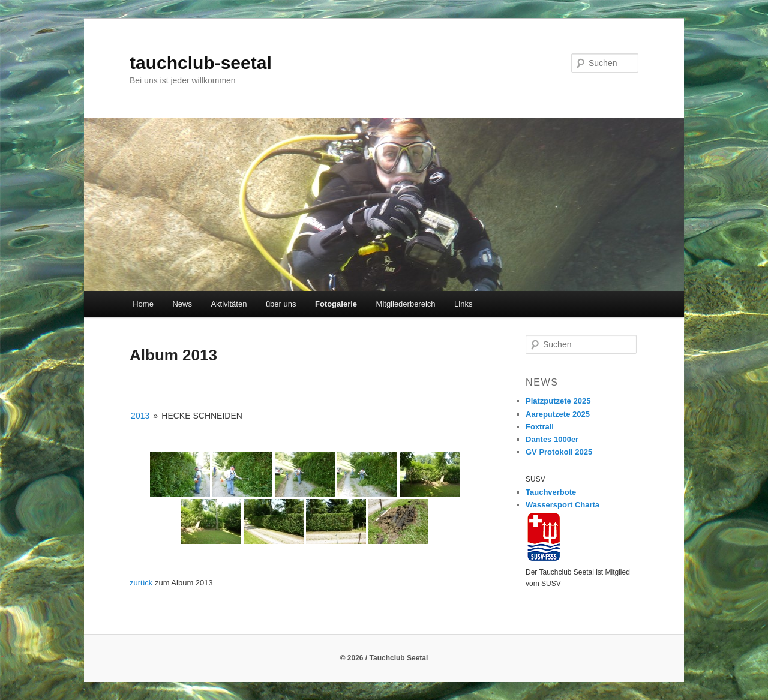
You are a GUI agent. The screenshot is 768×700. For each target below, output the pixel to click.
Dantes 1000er (552, 439)
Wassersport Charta (562, 505)
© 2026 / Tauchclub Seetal (384, 658)
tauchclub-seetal (201, 63)
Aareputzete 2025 (558, 414)
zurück (141, 583)
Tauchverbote (551, 492)
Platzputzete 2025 (558, 401)
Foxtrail (540, 427)
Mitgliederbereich (406, 304)
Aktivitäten (229, 304)
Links (463, 304)
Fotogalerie (336, 304)
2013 (140, 416)
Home (143, 304)
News (182, 304)
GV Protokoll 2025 (559, 452)
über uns (281, 304)
